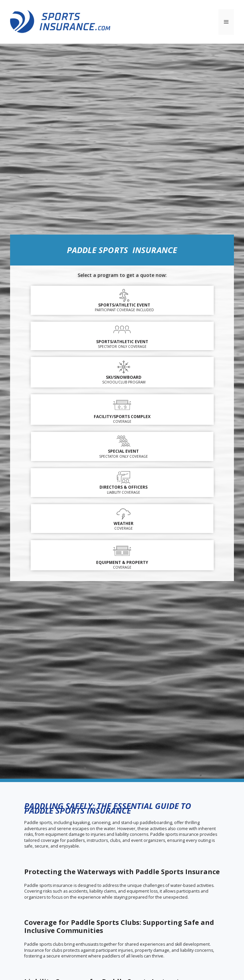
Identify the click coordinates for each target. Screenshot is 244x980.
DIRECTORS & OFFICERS (124, 487)
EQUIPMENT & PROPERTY (122, 562)
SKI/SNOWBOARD (124, 377)
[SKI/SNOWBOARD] (124, 367)
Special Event (123, 451)
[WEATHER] (124, 514)
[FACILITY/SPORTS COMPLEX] (122, 404)
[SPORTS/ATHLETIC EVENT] (122, 330)
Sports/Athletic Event (124, 305)
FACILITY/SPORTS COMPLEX (122, 417)
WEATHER (124, 523)
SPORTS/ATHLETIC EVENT (122, 342)
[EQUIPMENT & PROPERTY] (122, 550)
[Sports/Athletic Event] (124, 295)
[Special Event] (124, 441)
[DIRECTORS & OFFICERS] (124, 478)
